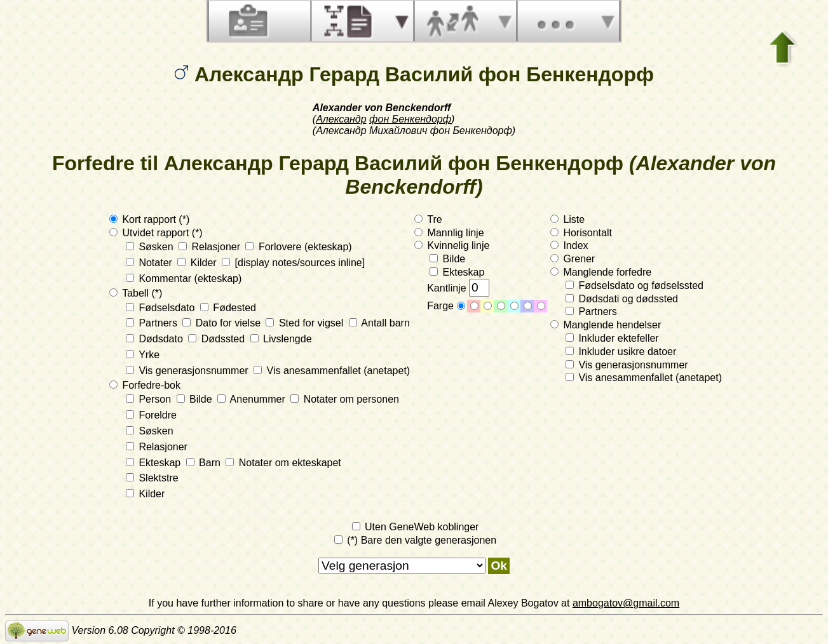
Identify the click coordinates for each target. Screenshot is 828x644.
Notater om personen (345, 399)
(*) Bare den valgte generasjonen (415, 540)
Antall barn (379, 323)
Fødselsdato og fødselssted (635, 285)
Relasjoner (211, 247)
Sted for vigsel (306, 323)
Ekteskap (155, 463)
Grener (573, 259)
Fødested (228, 308)
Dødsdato (156, 339)
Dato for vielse (223, 323)
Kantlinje (458, 288)
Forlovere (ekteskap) (298, 247)
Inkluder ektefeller (612, 338)
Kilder (198, 263)
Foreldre (151, 415)
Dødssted (218, 339)
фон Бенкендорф (410, 119)
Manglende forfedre (601, 272)
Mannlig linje (449, 233)
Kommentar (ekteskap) (184, 278)
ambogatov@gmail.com (626, 603)
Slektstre (152, 478)
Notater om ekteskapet (283, 463)
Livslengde (281, 339)
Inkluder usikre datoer (621, 352)
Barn (205, 463)
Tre (428, 219)
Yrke (143, 355)
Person (150, 399)
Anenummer (253, 399)
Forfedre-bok (145, 385)
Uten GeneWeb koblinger (416, 527)
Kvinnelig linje (452, 245)
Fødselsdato (162, 308)
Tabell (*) (136, 293)
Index (569, 245)
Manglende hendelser (606, 325)
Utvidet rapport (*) (156, 233)
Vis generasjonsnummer (188, 371)
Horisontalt (581, 233)
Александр (341, 119)
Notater (150, 263)
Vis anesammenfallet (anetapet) (332, 371)
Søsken (151, 247)
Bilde (196, 399)
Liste (567, 219)
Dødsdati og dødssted (622, 299)
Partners (153, 323)
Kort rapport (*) (149, 219)
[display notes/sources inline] (293, 263)
